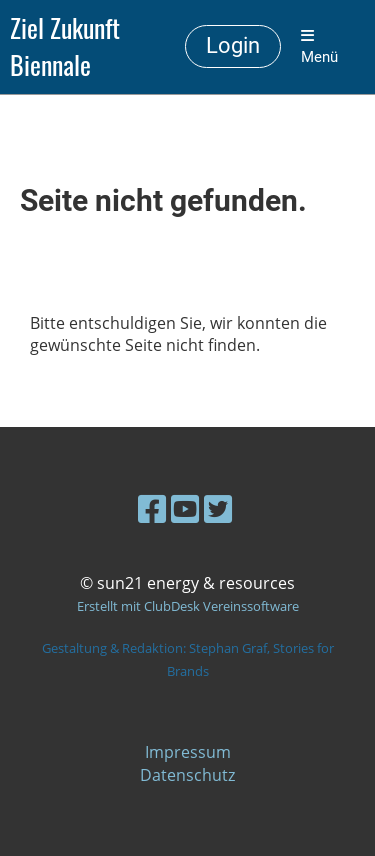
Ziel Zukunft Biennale (65, 47)
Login (233, 45)
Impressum (188, 752)
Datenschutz (187, 775)
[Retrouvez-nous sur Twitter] (218, 508)
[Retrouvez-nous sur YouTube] (185, 508)
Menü (319, 47)
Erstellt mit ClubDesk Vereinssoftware (188, 606)
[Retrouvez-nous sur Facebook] (152, 508)
